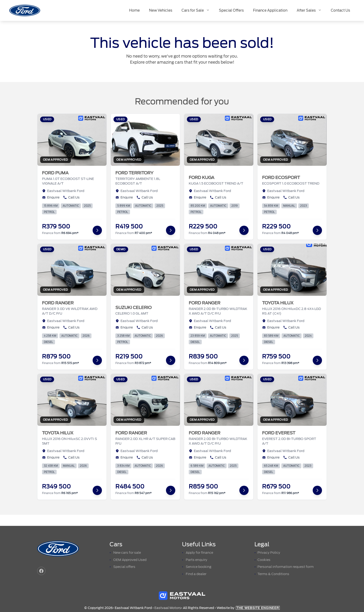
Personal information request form (286, 567)
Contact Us (340, 10)
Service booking (199, 567)
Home (134, 10)
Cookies (264, 560)
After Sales (311, 11)
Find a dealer (196, 574)
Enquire (51, 197)
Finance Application (270, 10)
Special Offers (231, 10)
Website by (248, 608)
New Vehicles (161, 10)
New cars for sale (127, 553)
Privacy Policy (269, 553)
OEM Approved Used (130, 560)
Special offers (124, 567)
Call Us (71, 197)
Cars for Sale (198, 11)
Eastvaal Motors (168, 608)
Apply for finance (199, 553)
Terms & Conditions (273, 574)
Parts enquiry (197, 560)
